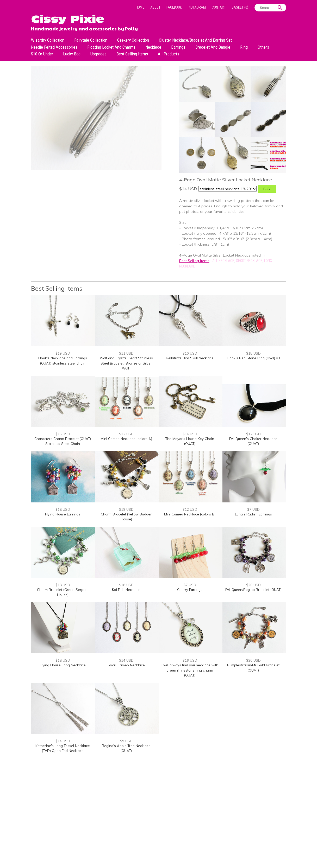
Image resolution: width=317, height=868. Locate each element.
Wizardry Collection (48, 40)
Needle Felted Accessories (54, 47)
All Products (169, 54)
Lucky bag (72, 54)
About (155, 7)
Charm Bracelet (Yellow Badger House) (126, 517)
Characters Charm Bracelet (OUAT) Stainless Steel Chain (63, 441)
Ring (244, 47)
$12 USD (126, 434)
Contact (219, 7)
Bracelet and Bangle (213, 47)
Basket (240, 7)
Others (263, 47)
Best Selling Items (132, 54)
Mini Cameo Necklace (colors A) (126, 439)
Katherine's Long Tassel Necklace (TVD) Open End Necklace (63, 748)
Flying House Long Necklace (63, 665)
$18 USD (63, 509)
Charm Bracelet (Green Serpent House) (63, 592)
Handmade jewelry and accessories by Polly (84, 28)
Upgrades (98, 54)
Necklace (153, 47)
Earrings (178, 47)
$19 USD (63, 353)
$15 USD (253, 353)
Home (140, 7)
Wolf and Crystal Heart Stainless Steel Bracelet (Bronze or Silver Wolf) (126, 363)
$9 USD (126, 741)
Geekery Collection (133, 40)
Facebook (174, 7)
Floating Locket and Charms (111, 47)
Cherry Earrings (190, 590)
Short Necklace (249, 261)
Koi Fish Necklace (126, 590)
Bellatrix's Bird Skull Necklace (190, 358)
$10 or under (42, 54)
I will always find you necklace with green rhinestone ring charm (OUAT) (190, 670)
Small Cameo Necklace (126, 665)
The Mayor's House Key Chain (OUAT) (190, 441)
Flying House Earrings (63, 514)
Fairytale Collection (91, 40)
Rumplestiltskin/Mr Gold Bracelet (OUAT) (253, 668)
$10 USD (190, 353)
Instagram (197, 7)
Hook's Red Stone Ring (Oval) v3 (253, 358)
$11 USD (126, 353)
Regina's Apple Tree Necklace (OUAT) (126, 748)
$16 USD (190, 660)
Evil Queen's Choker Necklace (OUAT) (253, 441)
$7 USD (253, 509)
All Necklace (223, 261)
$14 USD (190, 434)
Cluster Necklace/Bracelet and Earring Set (195, 40)
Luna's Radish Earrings (253, 514)
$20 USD (253, 585)
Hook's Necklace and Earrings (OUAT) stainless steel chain (63, 361)
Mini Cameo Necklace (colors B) (190, 514)
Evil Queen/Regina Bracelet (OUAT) (253, 590)
